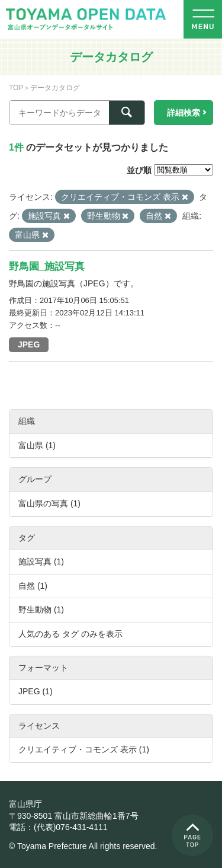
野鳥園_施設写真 (47, 267)
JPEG (29, 344)
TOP (16, 88)
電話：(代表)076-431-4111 (58, 827)
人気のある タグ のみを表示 (70, 634)
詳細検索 (184, 113)
